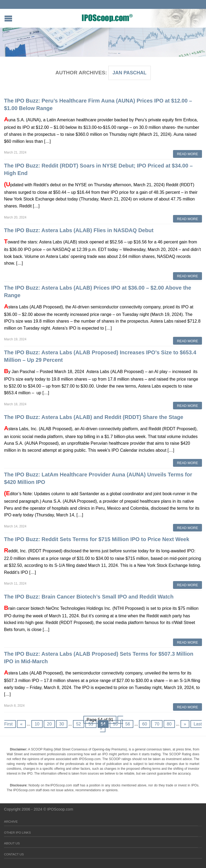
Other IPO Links (17, 833)
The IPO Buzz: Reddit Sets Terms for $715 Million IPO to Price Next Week (97, 539)
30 (62, 724)
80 (169, 724)
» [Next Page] (185, 724)
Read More (188, 154)
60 (145, 724)
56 (128, 724)
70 (157, 724)
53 (91, 724)
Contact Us (14, 854)
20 (49, 724)
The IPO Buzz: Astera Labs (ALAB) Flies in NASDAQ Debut (79, 230)
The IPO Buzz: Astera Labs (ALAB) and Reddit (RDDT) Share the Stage (94, 417)
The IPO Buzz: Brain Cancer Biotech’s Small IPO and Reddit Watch (89, 597)
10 (37, 724)
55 (115, 724)
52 (79, 724)
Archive (11, 822)
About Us (12, 843)
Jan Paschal (129, 73)
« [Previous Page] (21, 724)
